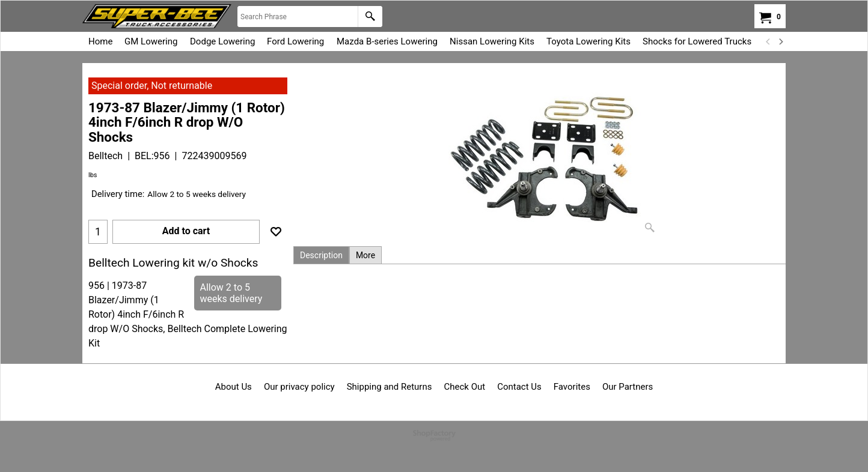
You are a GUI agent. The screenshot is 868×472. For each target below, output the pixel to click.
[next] (780, 41)
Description (321, 255)
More (365, 255)
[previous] (768, 41)
